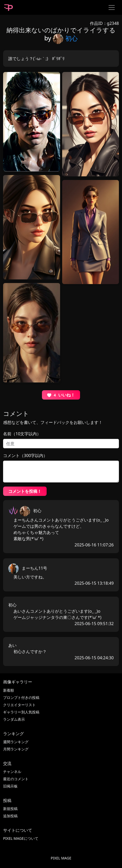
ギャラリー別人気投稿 (21, 712)
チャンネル (12, 772)
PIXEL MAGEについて (21, 838)
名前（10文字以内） (22, 434)
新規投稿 (10, 809)
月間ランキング (16, 749)
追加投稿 (10, 816)
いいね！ (61, 395)
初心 (65, 38)
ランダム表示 (14, 719)
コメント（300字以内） (25, 455)
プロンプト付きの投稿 (21, 697)
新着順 (9, 690)
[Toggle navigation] (112, 8)
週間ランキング (16, 742)
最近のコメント (16, 779)
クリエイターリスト (19, 705)
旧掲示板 (10, 786)
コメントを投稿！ (25, 491)
